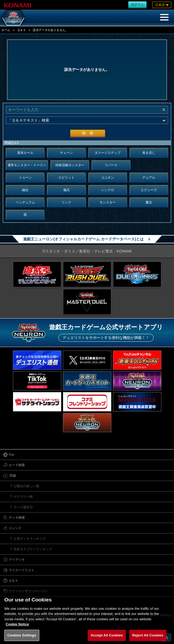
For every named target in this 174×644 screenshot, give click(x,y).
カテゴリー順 (23, 497)
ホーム (6, 30)
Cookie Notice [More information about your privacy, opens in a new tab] (17, 628)
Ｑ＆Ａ (22, 30)
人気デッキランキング (30, 539)
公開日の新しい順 (26, 486)
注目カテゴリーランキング (33, 549)
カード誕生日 (23, 507)
